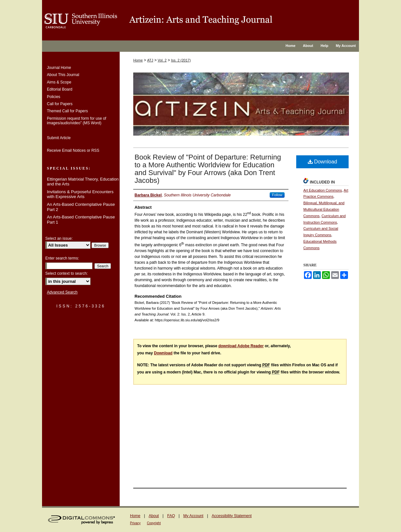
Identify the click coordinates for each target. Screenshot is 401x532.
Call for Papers (60, 104)
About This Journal (63, 75)
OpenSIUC (239, 20)
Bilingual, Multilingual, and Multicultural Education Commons (324, 209)
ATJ (150, 60)
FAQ (171, 516)
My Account (193, 516)
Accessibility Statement (232, 516)
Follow (277, 195)
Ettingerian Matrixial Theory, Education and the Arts (83, 182)
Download (323, 162)
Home (138, 60)
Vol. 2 (162, 60)
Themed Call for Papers (67, 111)
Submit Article (59, 138)
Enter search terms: (62, 258)
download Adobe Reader (241, 346)
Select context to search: (66, 273)
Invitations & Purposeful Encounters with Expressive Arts (80, 194)
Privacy (135, 523)
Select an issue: (59, 238)
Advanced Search (62, 292)
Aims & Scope (59, 82)
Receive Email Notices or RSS (73, 150)
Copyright (154, 523)
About (154, 516)
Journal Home (59, 68)
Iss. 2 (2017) (181, 60)
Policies (54, 97)
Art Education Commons (323, 190)
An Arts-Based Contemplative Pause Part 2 (81, 207)
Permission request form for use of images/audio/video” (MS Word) (76, 121)
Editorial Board (60, 89)
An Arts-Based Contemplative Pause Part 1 (81, 220)
